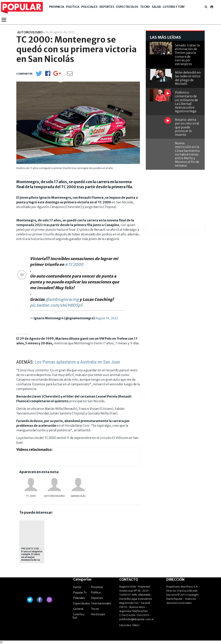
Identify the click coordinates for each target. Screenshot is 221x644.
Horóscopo (98, 614)
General (78, 609)
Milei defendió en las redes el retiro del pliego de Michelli (188, 78)
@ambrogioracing (62, 299)
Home (77, 587)
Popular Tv (80, 593)
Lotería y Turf (174, 7)
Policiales (89, 7)
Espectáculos (127, 7)
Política (73, 7)
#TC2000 (74, 264)
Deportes (107, 7)
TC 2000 (31, 496)
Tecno (145, 7)
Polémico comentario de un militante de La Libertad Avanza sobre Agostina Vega (186, 102)
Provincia (57, 7)
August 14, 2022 (107, 318)
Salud (156, 7)
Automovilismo (54, 496)
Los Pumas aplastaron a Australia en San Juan (77, 362)
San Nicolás (78, 496)
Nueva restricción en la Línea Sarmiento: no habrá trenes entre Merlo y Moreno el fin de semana (188, 154)
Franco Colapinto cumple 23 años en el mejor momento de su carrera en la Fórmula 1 (32, 559)
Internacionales (101, 603)
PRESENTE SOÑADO (33, 549)
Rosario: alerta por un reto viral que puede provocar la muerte (187, 127)
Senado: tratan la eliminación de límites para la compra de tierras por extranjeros (187, 55)
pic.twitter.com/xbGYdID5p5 (56, 305)
